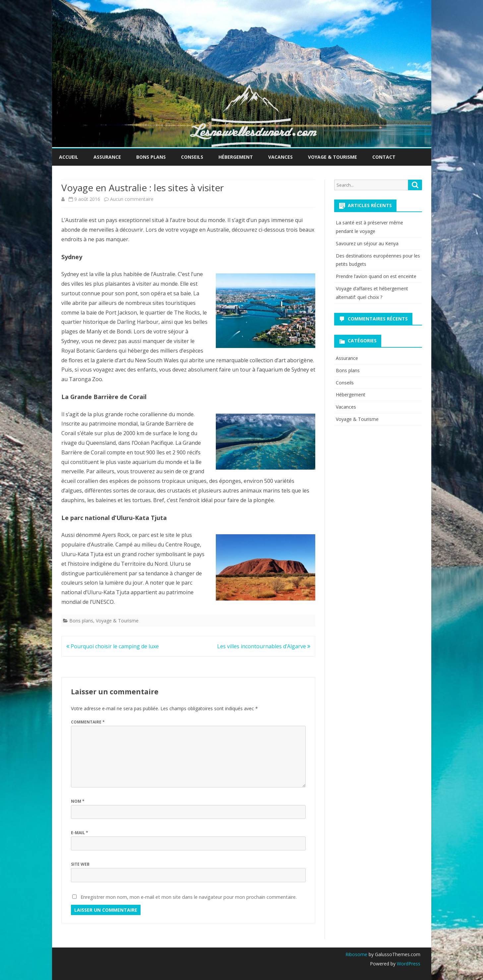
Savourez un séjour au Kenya (367, 243)
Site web (80, 864)
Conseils (192, 157)
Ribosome (356, 954)
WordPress (408, 964)
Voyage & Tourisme (332, 157)
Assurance (107, 157)
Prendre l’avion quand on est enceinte (376, 276)
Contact (384, 157)
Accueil (69, 157)
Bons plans (151, 157)
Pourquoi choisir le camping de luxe (113, 646)
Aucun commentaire (132, 199)
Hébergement (236, 157)
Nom (78, 801)
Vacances (280, 157)
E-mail (80, 833)
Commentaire (88, 722)
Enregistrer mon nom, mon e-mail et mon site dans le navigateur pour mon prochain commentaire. (189, 897)
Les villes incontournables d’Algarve (264, 646)
